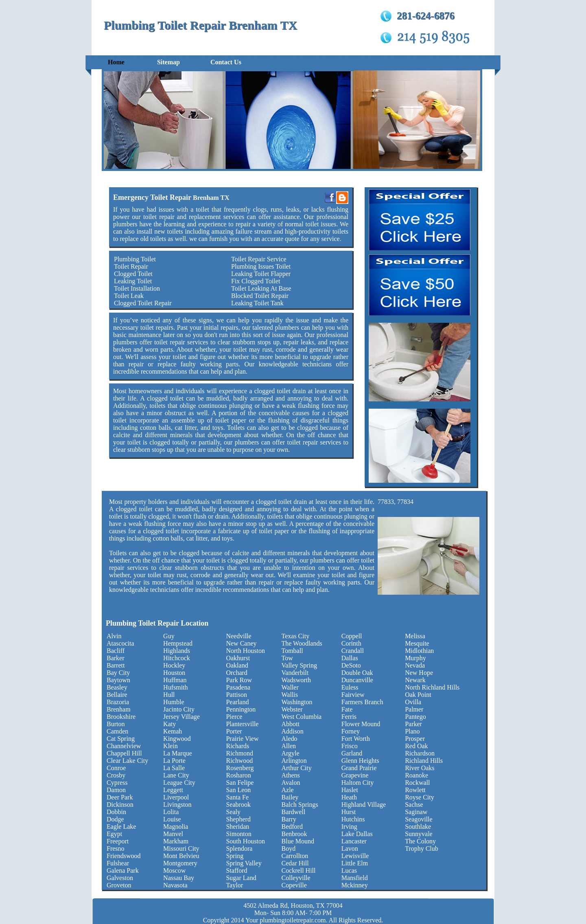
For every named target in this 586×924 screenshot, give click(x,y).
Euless (350, 687)
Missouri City (181, 848)
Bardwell (294, 812)
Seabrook (238, 805)
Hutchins (353, 819)
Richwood (239, 761)
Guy (169, 636)
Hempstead (178, 643)
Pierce (234, 717)
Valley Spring (300, 665)
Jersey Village (181, 717)
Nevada (415, 665)
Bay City (118, 673)
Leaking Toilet (133, 281)
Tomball (292, 651)
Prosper (415, 739)
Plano (412, 731)
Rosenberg (240, 768)
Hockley (174, 665)
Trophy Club (422, 848)
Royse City (420, 797)
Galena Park (123, 870)
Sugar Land (241, 878)
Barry (289, 819)
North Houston (245, 651)
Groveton (119, 885)
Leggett (173, 790)
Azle (288, 790)
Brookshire (121, 717)
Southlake (418, 827)
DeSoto (351, 665)
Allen (289, 746)
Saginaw (416, 812)
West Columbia (302, 717)
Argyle (291, 753)
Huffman (175, 680)
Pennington (241, 709)
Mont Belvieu (181, 856)
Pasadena (238, 687)
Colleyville (296, 878)
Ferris (349, 717)
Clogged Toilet (133, 274)
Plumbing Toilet (135, 259)
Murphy (415, 658)
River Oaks (420, 768)
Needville (238, 636)
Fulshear (118, 863)
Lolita (171, 812)
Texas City (296, 636)
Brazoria (118, 702)
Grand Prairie (359, 768)
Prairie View (242, 739)
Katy (169, 724)
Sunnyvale (419, 834)
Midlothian (419, 651)
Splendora (239, 848)
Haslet (350, 790)
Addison (293, 731)
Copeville (294, 885)
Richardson (420, 753)
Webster (292, 709)
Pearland (237, 702)
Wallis (290, 695)
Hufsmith (175, 687)
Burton (116, 724)
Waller (290, 687)
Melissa (415, 636)
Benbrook (294, 834)
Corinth (351, 643)
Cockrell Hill (299, 870)
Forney (351, 731)
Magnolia (176, 827)
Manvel (173, 834)
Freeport (118, 841)
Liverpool (176, 797)
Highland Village (364, 805)
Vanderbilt (295, 673)
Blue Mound (298, 841)
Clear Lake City (127, 761)
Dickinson (120, 805)
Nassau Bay (179, 878)
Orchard (236, 673)
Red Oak (416, 746)
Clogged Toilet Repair (143, 303)
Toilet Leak (129, 296)
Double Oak (357, 673)
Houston (174, 673)
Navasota (175, 885)
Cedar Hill (295, 863)
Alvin (114, 636)
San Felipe (240, 783)
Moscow (174, 870)
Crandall (353, 651)
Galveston (120, 878)
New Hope (419, 673)
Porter (234, 731)
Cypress (117, 783)
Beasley (117, 687)
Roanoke (417, 775)
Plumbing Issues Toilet (261, 266)
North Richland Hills (432, 687)
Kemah (173, 731)
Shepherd (238, 819)
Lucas (349, 870)
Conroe (116, 768)
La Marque (178, 753)
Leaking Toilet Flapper (261, 274)
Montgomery (180, 863)
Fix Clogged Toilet (256, 281)
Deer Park (120, 797)
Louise (172, 819)
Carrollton (295, 856)
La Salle (174, 768)
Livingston (177, 805)
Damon (116, 790)
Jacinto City (179, 709)
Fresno (116, 848)
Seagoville (419, 819)
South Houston (245, 841)
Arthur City (297, 768)
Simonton (238, 834)
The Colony (420, 841)
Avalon (291, 783)
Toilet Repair (131, 266)
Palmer (414, 709)
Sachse (414, 805)
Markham (176, 841)
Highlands (177, 651)
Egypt (114, 834)
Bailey (290, 797)
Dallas (350, 658)
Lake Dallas (357, 834)
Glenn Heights (360, 761)
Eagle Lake (121, 827)
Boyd (289, 848)
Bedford (292, 827)
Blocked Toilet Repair (260, 296)
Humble (174, 702)
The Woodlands (302, 643)
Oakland (237, 665)
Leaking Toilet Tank (257, 303)
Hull (169, 695)
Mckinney (355, 885)
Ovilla (413, 702)
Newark (415, 680)
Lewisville (355, 856)
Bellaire (117, 695)
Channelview (124, 746)
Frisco (350, 746)
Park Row (239, 680)
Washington (297, 702)
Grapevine (355, 775)
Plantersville (242, 724)
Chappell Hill (124, 753)
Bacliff (116, 651)
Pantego (415, 717)
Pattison (236, 695)
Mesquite (417, 643)
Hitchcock (177, 658)
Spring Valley (244, 863)
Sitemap (168, 62)
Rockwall (417, 783)
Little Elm (355, 863)
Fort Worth (356, 739)
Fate (347, 709)
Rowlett (415, 790)
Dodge (115, 819)
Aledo (290, 739)
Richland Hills (424, 761)
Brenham (119, 709)
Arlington (294, 761)
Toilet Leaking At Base (261, 288)
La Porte (174, 761)
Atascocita (120, 643)
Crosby (116, 775)
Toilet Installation (137, 288)
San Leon (238, 790)
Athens (291, 775)
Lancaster (354, 841)
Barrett (116, 665)
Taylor (234, 885)
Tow (287, 658)
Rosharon (238, 775)
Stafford (236, 870)
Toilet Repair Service (259, 259)
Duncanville (357, 680)
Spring (235, 856)
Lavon (350, 848)
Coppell (352, 636)
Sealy (233, 812)
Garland (352, 753)
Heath (349, 797)
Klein (171, 746)
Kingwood (177, 739)
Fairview (353, 695)
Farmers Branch (362, 702)
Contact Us (226, 62)
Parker (413, 724)
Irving (349, 827)
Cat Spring (121, 739)
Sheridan (237, 827)
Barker (116, 658)
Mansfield (355, 878)
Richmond (239, 753)
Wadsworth (296, 680)
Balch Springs (300, 805)
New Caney (241, 643)
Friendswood (124, 856)
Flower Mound (361, 724)
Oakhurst (238, 658)
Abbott (291, 724)
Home (116, 62)
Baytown (118, 680)
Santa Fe (237, 797)
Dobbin (116, 812)
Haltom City (358, 783)
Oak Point (418, 695)
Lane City (176, 775)
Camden (117, 731)
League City (179, 783)
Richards (237, 746)
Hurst (349, 812)
